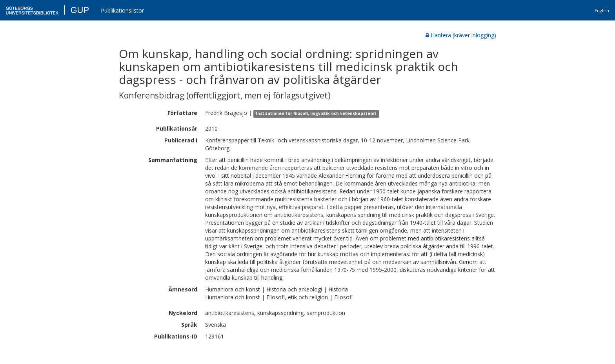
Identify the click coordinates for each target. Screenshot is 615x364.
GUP (80, 10)
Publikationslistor (122, 10)
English (602, 10)
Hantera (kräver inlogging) (461, 35)
